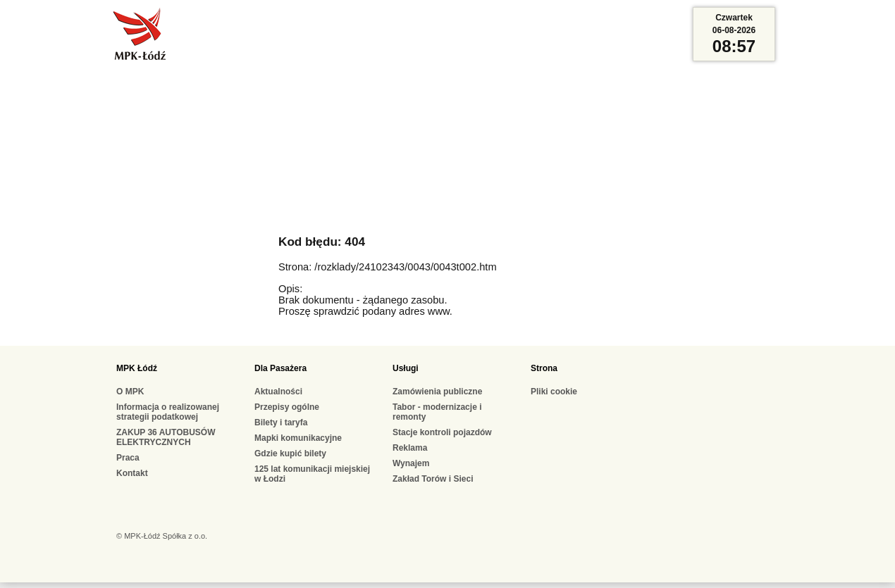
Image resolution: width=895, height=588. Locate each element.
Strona (544, 368)
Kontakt (132, 473)
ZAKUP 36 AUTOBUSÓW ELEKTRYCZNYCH (166, 437)
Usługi (406, 368)
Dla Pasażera (280, 368)
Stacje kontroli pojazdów (442, 432)
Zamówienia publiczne (437, 392)
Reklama (410, 448)
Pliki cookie (554, 392)
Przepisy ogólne (287, 407)
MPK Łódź (137, 368)
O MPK (130, 392)
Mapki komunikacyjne (298, 438)
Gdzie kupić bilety (290, 453)
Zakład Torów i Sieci (433, 479)
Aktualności (278, 392)
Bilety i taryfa (281, 423)
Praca (128, 458)
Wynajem (411, 463)
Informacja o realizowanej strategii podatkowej (168, 412)
